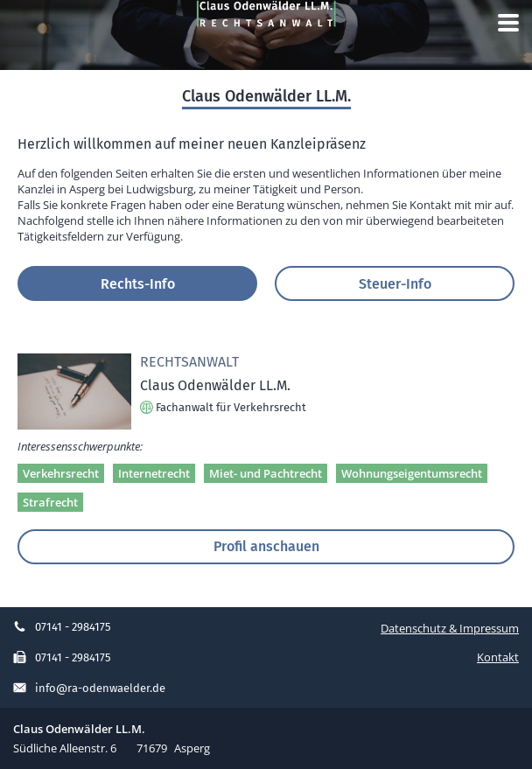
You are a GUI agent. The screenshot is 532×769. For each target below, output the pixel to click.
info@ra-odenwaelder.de (89, 688)
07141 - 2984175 (62, 627)
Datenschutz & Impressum (450, 628)
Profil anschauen (266, 545)
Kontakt (498, 657)
